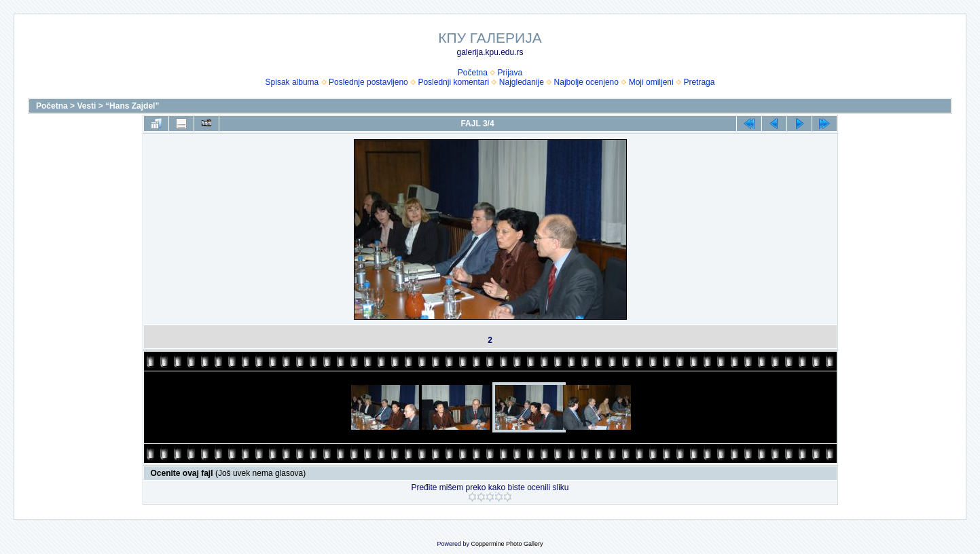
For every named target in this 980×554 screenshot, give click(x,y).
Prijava (510, 73)
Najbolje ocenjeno (586, 82)
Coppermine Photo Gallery (507, 544)
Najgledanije (522, 82)
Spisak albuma (292, 82)
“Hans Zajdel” (132, 106)
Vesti (86, 106)
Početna (473, 73)
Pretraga (699, 82)
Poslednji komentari (453, 82)
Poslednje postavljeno (368, 82)
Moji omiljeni (651, 82)
